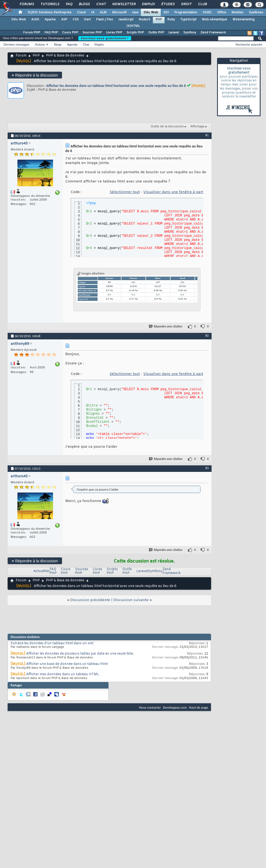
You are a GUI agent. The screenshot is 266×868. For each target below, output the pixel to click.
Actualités (41, 571)
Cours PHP (70, 33)
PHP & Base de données (65, 56)
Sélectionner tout (125, 192)
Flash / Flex (104, 20)
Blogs (84, 4)
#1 (207, 135)
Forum (21, 56)
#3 (207, 468)
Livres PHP (114, 33)
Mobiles (237, 12)
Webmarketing (244, 20)
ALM (103, 12)
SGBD (207, 12)
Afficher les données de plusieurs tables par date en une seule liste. (80, 654)
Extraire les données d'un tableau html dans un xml (52, 643)
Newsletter (124, 4)
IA (93, 12)
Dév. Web (151, 12)
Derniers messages (16, 45)
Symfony (190, 33)
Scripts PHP (135, 33)
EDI (166, 12)
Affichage (197, 127)
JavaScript (126, 20)
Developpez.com (175, 707)
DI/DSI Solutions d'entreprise (50, 12)
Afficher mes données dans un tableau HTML (63, 674)
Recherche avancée (249, 45)
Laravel (174, 33)
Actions (40, 45)
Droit (186, 4)
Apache (50, 20)
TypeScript (188, 20)
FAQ (69, 4)
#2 (207, 336)
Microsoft (119, 12)
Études (168, 4)
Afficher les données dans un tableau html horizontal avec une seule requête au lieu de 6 (116, 86)
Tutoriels (50, 4)
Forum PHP (32, 33)
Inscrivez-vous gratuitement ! (105, 38)
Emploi (148, 4)
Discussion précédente (90, 600)
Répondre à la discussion (35, 75)
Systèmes (256, 12)
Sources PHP (92, 33)
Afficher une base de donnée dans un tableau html (67, 664)
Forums (27, 4)
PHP (159, 20)
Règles (99, 45)
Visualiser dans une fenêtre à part (173, 192)
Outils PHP (156, 33)
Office (222, 12)
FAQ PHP (51, 33)
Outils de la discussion (167, 127)
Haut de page (199, 707)
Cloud (81, 12)
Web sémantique (214, 20)
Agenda (72, 45)
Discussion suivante (131, 600)
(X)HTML (133, 26)
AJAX (35, 20)
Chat (101, 4)
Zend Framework (213, 33)
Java (135, 12)
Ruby (171, 20)
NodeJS (144, 20)
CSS (76, 20)
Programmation (186, 12)
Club (202, 4)
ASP (64, 20)
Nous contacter (150, 707)
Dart (87, 20)
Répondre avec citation (166, 326)
